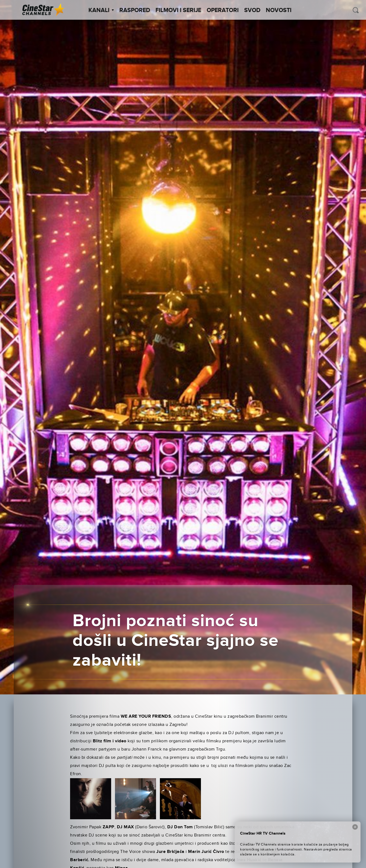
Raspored (135, 10)
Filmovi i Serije (178, 10)
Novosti (279, 10)
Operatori (223, 10)
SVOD (252, 10)
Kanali (101, 10)
